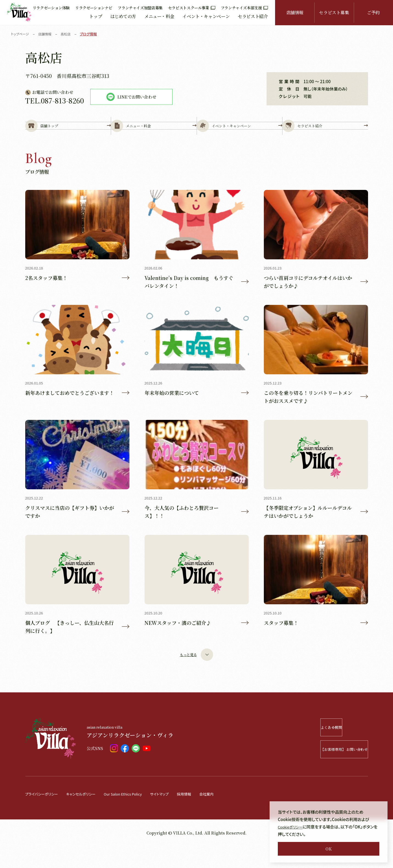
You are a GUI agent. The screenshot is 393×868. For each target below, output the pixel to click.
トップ (96, 16)
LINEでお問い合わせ (131, 97)
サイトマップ (177, 816)
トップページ (21, 34)
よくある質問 (336, 749)
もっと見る (196, 677)
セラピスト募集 (334, 12)
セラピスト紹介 (253, 16)
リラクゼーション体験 (51, 8)
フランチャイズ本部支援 (244, 8)
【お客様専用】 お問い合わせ (328, 771)
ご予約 (373, 12)
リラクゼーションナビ (94, 8)
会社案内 (229, 816)
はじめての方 (123, 16)
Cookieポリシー (292, 827)
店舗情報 (295, 12)
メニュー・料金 (159, 16)
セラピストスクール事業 (192, 8)
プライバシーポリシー (44, 816)
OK (329, 849)
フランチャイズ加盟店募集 (140, 8)
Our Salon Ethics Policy (136, 816)
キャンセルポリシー (88, 816)
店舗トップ (68, 135)
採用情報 (204, 816)
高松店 (69, 34)
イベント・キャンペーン (206, 16)
